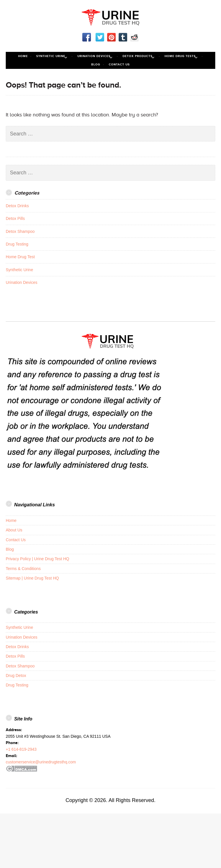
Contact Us (119, 64)
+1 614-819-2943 (21, 749)
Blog (96, 64)
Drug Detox (16, 675)
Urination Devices (94, 56)
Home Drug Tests (180, 56)
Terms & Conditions (23, 569)
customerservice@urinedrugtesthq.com (41, 762)
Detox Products (138, 56)
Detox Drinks (17, 206)
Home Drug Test (20, 257)
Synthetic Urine (51, 56)
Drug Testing (17, 244)
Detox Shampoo (20, 231)
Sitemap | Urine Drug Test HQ (32, 578)
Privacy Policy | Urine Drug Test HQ (37, 559)
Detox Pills (15, 218)
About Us (14, 530)
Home (23, 56)
